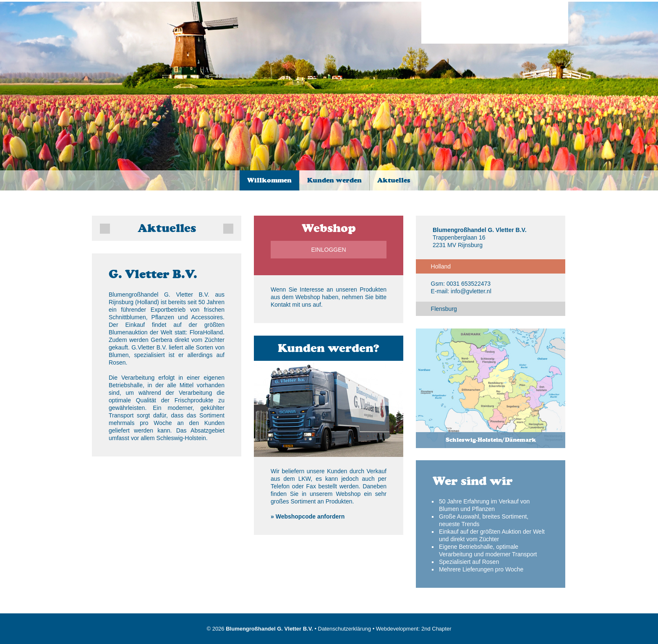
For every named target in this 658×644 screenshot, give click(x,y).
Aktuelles (394, 180)
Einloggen (328, 250)
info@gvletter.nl (471, 291)
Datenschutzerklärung (345, 629)
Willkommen (269, 180)
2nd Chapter (436, 629)
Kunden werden (334, 180)
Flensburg (444, 309)
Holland (441, 266)
